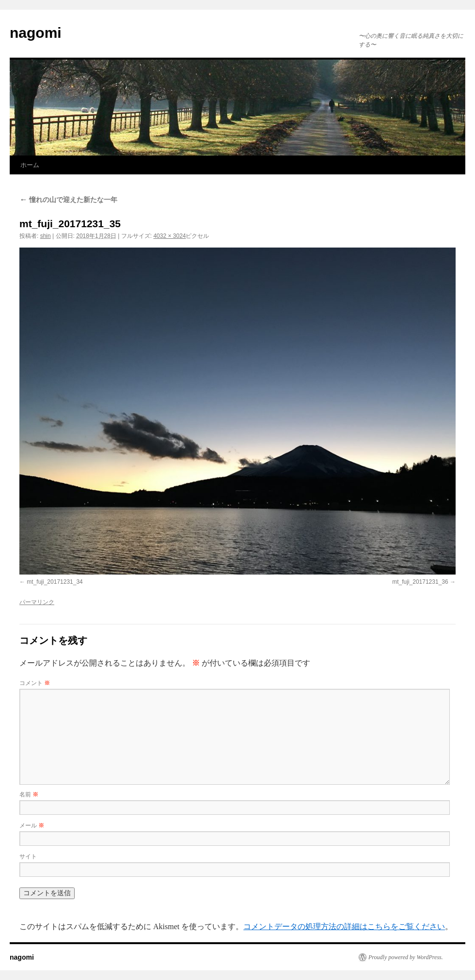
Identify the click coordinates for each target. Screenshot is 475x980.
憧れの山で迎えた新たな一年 (68, 200)
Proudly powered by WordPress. (406, 957)
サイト (28, 856)
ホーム (30, 165)
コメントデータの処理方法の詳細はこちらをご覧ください (344, 926)
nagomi (36, 33)
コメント (35, 683)
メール (32, 825)
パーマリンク (37, 602)
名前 (29, 794)
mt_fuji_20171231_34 (55, 582)
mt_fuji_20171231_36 (420, 582)
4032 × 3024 (169, 236)
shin (46, 236)
